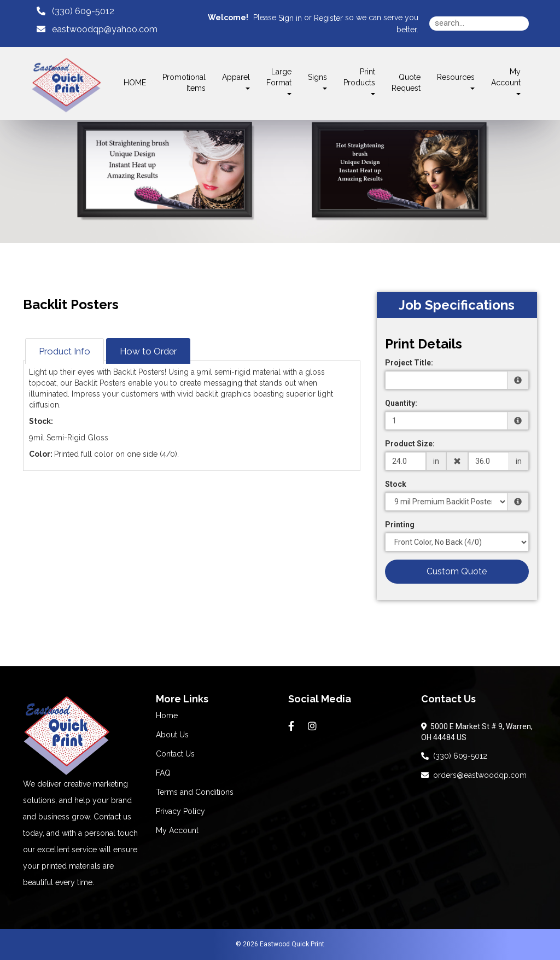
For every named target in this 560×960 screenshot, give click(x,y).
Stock (396, 484)
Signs (317, 81)
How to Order (148, 351)
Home (167, 715)
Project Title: (409, 363)
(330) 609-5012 (454, 756)
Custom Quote (457, 571)
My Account (177, 830)
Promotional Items (184, 83)
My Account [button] (506, 81)
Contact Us (175, 754)
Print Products (359, 81)
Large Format (279, 81)
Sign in (290, 18)
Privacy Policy (180, 811)
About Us (172, 735)
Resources (456, 81)
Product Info (65, 351)
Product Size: (410, 444)
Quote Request (406, 83)
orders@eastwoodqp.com (474, 775)
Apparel (236, 81)
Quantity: (401, 403)
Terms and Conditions (195, 792)
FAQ (163, 773)
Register (328, 18)
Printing (400, 525)
